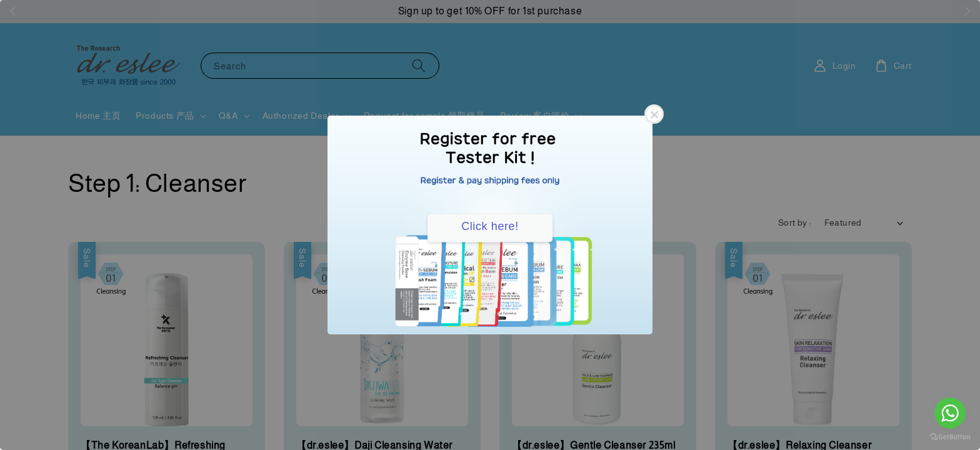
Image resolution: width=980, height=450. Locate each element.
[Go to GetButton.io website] (950, 437)
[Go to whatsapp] (950, 413)
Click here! (490, 226)
